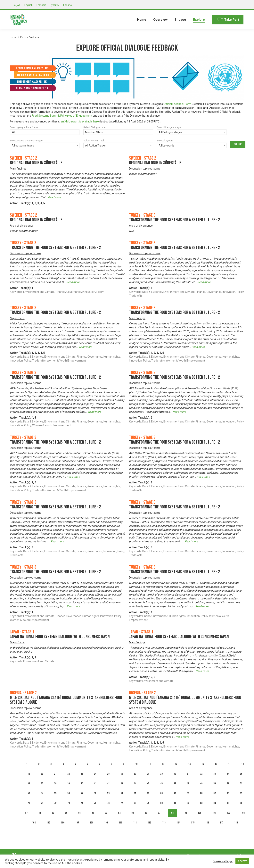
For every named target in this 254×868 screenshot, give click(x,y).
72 (55, 803)
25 (108, 774)
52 (241, 784)
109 (106, 823)
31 (188, 774)
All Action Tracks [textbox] (95, 146)
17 (229, 764)
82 (188, 803)
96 (146, 813)
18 (242, 764)
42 (108, 784)
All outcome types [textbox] (23, 146)
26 (122, 774)
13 (176, 764)
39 (69, 784)
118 (236, 823)
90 (66, 813)
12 (163, 764)
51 (228, 784)
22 (69, 774)
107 (77, 823)
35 (241, 774)
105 (48, 823)
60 (122, 793)
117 (222, 823)
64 (175, 793)
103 (243, 813)
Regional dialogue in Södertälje (36, 163)
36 (29, 784)
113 (164, 823)
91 (79, 813)
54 (42, 793)
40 (82, 784)
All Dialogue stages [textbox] (170, 132)
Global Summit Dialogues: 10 (32, 88)
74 (82, 803)
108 (92, 823)
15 (203, 764)
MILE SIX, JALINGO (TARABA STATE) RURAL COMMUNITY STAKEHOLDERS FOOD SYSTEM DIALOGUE (66, 700)
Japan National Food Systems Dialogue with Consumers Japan (60, 637)
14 (189, 764)
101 (214, 813)
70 (29, 803)
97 (159, 813)
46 (161, 784)
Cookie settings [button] (223, 861)
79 (148, 803)
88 (40, 813)
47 (175, 784)
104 (34, 823)
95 (133, 813)
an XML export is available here (80, 121)
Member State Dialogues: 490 (32, 68)
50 (215, 784)
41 (95, 784)
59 (108, 793)
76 (108, 803)
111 (135, 823)
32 (201, 774)
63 (161, 793)
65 (188, 793)
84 (215, 803)
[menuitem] (142, 20)
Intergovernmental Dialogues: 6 (34, 75)
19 (29, 774)
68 (228, 793)
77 (122, 803)
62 (148, 793)
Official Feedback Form (177, 104)
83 (201, 803)
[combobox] (118, 132)
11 (150, 764)
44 (135, 784)
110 (120, 823)
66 (201, 793)
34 (228, 774)
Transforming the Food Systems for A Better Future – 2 (175, 220)
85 (228, 803)
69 (241, 793)
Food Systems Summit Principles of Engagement (62, 116)
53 (29, 793)
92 (93, 813)
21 (55, 774)
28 (148, 774)
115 (193, 823)
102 (228, 813)
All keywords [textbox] (167, 146)
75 (95, 803)
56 (69, 793)
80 (161, 803)
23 (82, 774)
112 (149, 823)
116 (207, 823)
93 (106, 813)
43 (122, 784)
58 (95, 793)
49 (201, 784)
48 (188, 784)
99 (186, 813)
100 (200, 813)
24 (95, 774)
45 (148, 784)
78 (135, 803)
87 (26, 813)
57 (82, 793)
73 (69, 803)
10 (136, 764)
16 (216, 764)
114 (178, 823)
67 (215, 793)
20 (42, 774)
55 (55, 793)
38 (55, 784)
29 (161, 774)
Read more (55, 197)
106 (63, 823)
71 (42, 803)
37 (42, 784)
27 (135, 774)
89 (53, 813)
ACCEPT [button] (242, 861)
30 (175, 774)
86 (241, 803)
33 (215, 774)
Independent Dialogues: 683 (32, 82)
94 (119, 813)
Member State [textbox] (94, 132)
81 (175, 803)
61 (135, 793)
